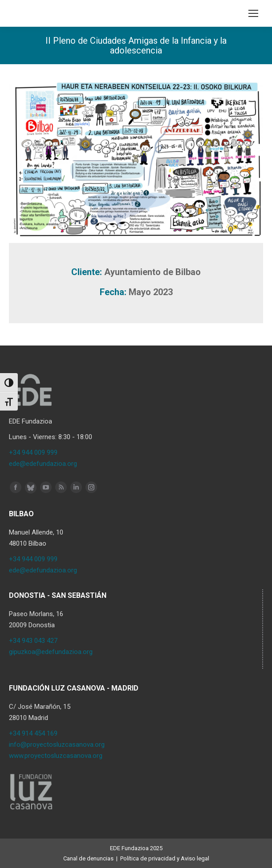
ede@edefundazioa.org (43, 464)
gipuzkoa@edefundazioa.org (51, 652)
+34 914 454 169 (33, 733)
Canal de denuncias (88, 858)
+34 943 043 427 (33, 641)
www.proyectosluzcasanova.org (56, 756)
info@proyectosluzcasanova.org (57, 745)
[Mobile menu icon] (253, 13)
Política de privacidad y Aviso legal (165, 858)
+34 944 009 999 (33, 453)
